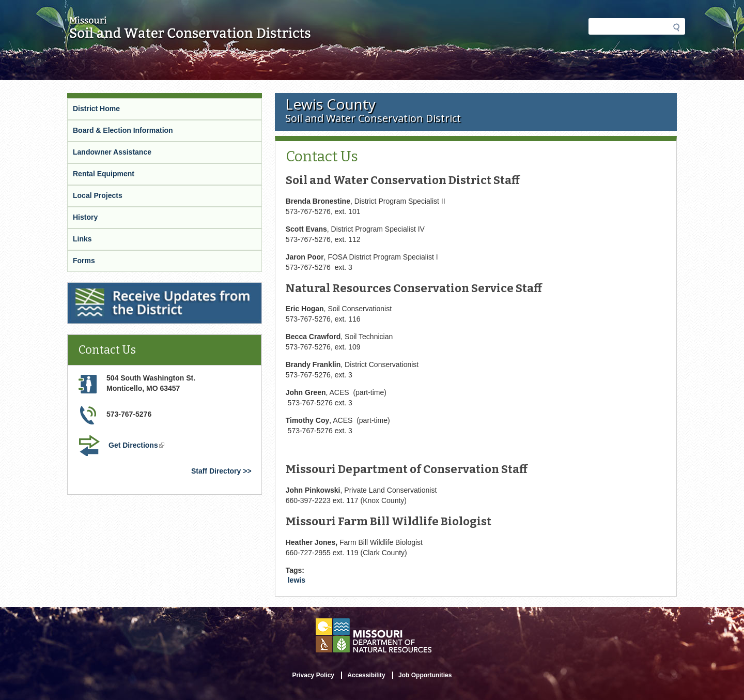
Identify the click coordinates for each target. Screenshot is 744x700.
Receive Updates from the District (127, 289)
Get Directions (137, 446)
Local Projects (98, 195)
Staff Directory (216, 471)
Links (82, 239)
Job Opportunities (425, 675)
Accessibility (366, 675)
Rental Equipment (104, 174)
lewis (297, 580)
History (85, 217)
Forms (84, 261)
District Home (96, 109)
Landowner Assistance (112, 152)
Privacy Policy (313, 675)
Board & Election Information (123, 130)
